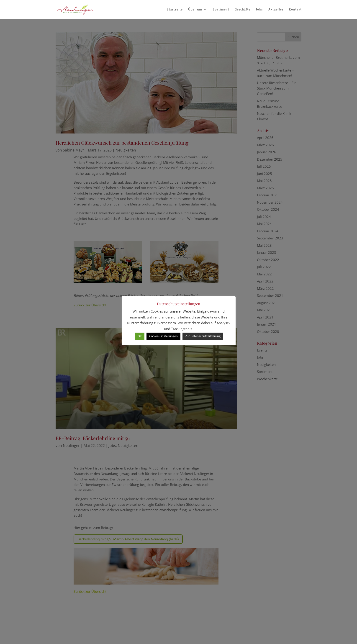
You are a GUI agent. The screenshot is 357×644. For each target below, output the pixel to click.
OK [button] (140, 336)
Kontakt (295, 10)
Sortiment (221, 10)
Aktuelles (276, 10)
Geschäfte (243, 10)
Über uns (195, 10)
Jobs (259, 10)
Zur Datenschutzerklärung (203, 336)
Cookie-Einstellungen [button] (163, 336)
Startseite (175, 10)
